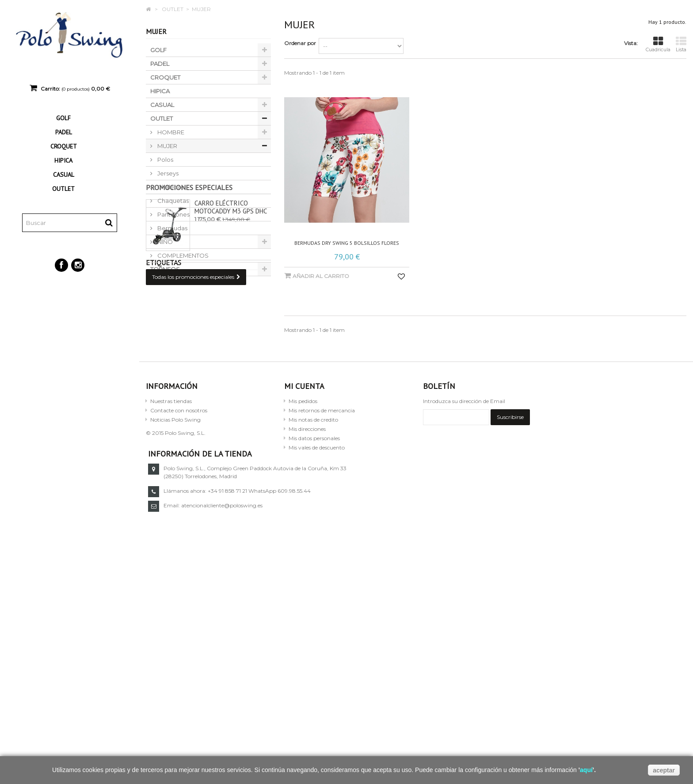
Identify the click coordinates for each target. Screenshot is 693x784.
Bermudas (172, 228)
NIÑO (164, 242)
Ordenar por (300, 43)
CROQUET (64, 146)
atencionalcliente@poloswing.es (499, 609)
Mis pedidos (303, 504)
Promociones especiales (189, 294)
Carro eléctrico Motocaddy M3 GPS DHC (231, 314)
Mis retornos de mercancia (322, 513)
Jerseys (167, 173)
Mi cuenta (304, 489)
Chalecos (170, 187)
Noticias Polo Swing (175, 523)
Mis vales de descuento (317, 550)
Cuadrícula (658, 44)
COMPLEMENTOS (182, 255)
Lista (681, 44)
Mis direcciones (307, 532)
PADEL (64, 132)
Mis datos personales (314, 541)
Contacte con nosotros (179, 513)
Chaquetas (172, 201)
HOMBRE (170, 132)
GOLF (63, 118)
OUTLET (63, 189)
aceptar (664, 770)
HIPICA (63, 160)
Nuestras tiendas (171, 504)
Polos (165, 160)
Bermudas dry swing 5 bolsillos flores (347, 243)
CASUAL (64, 175)
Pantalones (173, 214)
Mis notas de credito (313, 523)
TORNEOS (165, 269)
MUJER (167, 146)
